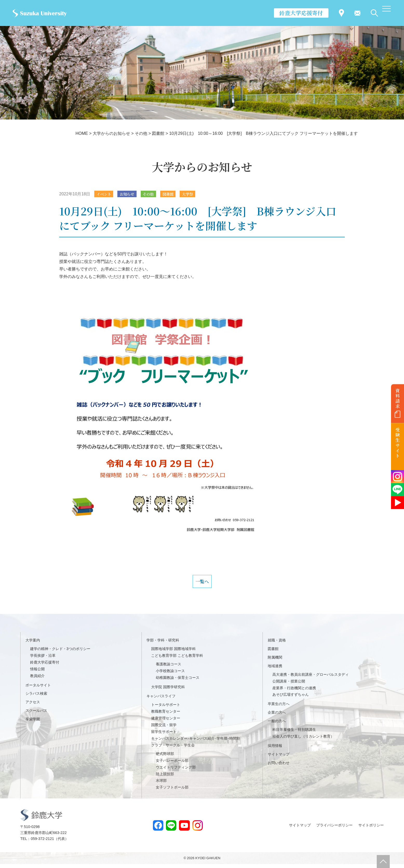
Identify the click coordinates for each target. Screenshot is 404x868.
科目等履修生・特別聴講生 (294, 733)
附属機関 (275, 661)
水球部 (161, 785)
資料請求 (398, 398)
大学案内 (33, 644)
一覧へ (202, 584)
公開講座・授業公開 (289, 685)
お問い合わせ (279, 767)
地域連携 (275, 670)
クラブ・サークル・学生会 (173, 749)
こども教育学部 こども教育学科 (177, 659)
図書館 (176, 194)
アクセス (33, 706)
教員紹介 (37, 680)
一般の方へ (277, 725)
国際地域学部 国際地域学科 (173, 653)
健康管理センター (166, 722)
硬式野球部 (165, 758)
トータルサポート (166, 708)
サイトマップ (279, 758)
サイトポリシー (371, 829)
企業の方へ (277, 716)
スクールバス (36, 714)
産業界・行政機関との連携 (294, 692)
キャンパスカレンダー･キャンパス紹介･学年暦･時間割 (196, 742)
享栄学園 (33, 723)
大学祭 (198, 194)
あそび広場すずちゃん (291, 698)
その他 (154, 194)
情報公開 (37, 673)
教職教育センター (166, 715)
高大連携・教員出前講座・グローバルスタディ (311, 678)
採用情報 (275, 750)
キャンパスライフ (161, 700)
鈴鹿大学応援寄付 (301, 13)
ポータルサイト (38, 689)
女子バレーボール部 (172, 764)
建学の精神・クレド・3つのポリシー (60, 653)
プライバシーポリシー (334, 829)
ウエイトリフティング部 (176, 771)
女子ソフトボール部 (172, 791)
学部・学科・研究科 (163, 644)
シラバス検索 (36, 697)
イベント (105, 194)
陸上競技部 (165, 778)
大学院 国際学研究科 (168, 691)
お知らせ (131, 194)
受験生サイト (398, 443)
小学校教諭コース (170, 675)
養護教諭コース (169, 668)
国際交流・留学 (164, 729)
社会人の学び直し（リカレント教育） (303, 740)
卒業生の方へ (279, 708)
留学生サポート (164, 736)
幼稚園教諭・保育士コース (178, 681)
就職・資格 (277, 644)
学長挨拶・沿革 (43, 659)
